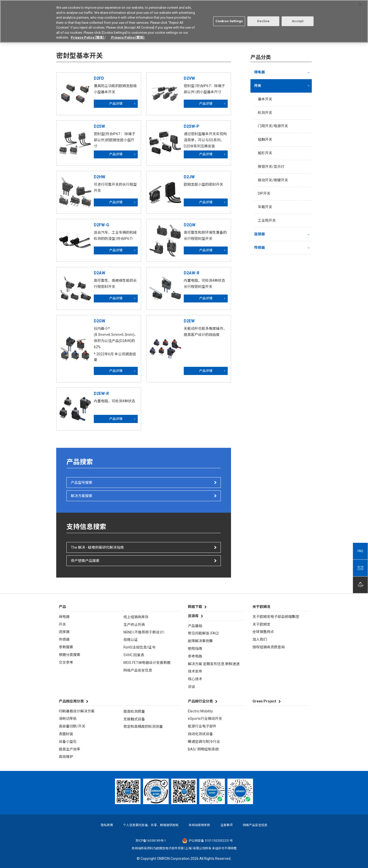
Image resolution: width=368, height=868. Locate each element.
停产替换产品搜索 (85, 561)
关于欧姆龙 (261, 624)
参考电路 (195, 656)
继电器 (259, 72)
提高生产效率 (70, 749)
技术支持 (195, 671)
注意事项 (226, 825)
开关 (258, 86)
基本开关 (265, 99)
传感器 (259, 248)
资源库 (193, 616)
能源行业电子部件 (202, 726)
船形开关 (265, 153)
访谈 (191, 687)
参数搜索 (66, 647)
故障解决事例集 (200, 641)
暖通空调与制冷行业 (204, 742)
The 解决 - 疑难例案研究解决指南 (97, 547)
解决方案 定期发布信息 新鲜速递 (214, 664)
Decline (263, 18)
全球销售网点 (263, 632)
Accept (298, 18)
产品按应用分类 (71, 701)
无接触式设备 (134, 719)
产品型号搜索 (82, 483)
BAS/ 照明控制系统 (203, 749)
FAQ (360, 551)
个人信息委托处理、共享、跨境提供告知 (151, 825)
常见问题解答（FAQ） (204, 633)
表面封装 (66, 734)
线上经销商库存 (136, 617)
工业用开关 (267, 220)
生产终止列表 (134, 625)
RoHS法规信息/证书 (139, 647)
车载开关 (265, 207)
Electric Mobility (200, 711)
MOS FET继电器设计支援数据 (147, 663)
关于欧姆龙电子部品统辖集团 (276, 617)
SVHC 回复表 (134, 655)
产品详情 (116, 104)
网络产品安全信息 (138, 670)
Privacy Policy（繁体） (128, 34)
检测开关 (265, 113)
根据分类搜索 (70, 655)
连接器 (259, 234)
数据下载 (195, 607)
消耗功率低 (68, 719)
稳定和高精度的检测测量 (143, 726)
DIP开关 (264, 193)
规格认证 (131, 640)
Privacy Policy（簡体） (88, 34)
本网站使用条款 (199, 825)
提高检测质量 (134, 711)
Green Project (264, 701)
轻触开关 (265, 139)
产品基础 (195, 626)
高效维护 (66, 757)
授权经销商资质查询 (269, 647)
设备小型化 (68, 742)
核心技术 (195, 679)
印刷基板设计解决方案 (77, 711)
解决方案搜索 (82, 496)
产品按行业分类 (200, 701)
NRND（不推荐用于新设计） (144, 632)
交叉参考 (66, 662)
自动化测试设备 (200, 734)
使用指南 (195, 649)
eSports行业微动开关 (205, 719)
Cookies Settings (229, 18)
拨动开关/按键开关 (273, 180)
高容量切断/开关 (72, 726)
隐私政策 (107, 825)
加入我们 (260, 639)
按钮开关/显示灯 (271, 167)
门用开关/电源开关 (273, 126)
